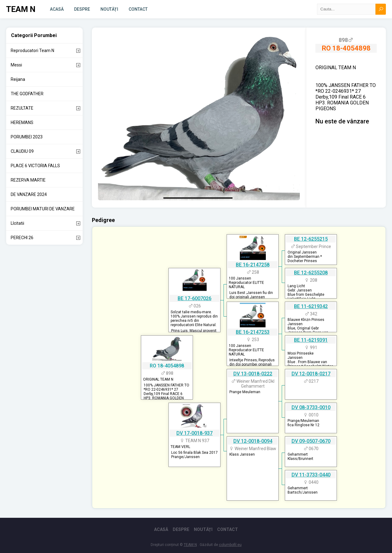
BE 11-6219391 (311, 340)
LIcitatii (17, 223)
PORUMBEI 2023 (27, 137)
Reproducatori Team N (32, 51)
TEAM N (21, 9)
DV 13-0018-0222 (253, 374)
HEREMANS (22, 122)
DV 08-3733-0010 (311, 407)
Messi (16, 65)
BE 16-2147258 (253, 265)
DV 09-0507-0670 (311, 441)
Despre (82, 9)
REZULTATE (22, 108)
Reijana (18, 79)
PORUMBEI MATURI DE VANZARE (43, 209)
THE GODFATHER (27, 94)
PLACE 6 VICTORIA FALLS (35, 166)
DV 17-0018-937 (194, 433)
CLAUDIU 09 (22, 151)
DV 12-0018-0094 (253, 441)
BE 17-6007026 (194, 298)
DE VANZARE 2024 (29, 194)
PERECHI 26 (22, 238)
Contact (138, 9)
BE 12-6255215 (311, 239)
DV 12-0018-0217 (311, 374)
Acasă (57, 9)
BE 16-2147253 (253, 332)
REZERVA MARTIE (28, 180)
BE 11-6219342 (311, 306)
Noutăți (109, 9)
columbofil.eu (230, 545)
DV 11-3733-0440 (311, 475)
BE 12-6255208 (311, 273)
